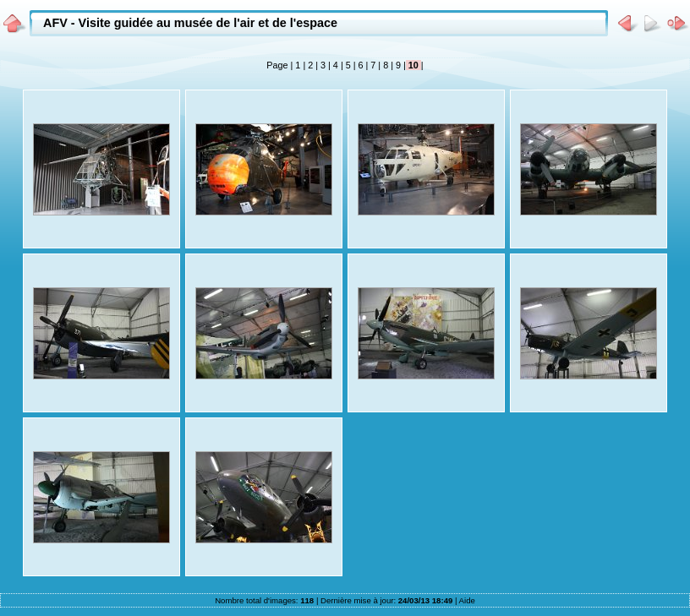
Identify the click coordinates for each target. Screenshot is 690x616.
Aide (467, 600)
